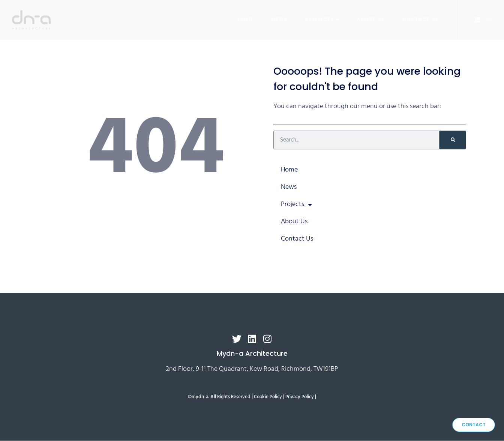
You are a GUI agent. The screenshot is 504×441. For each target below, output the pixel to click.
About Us (371, 19)
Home (245, 19)
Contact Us (420, 19)
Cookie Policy (268, 397)
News (279, 19)
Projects (322, 19)
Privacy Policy (300, 397)
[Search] (453, 140)
